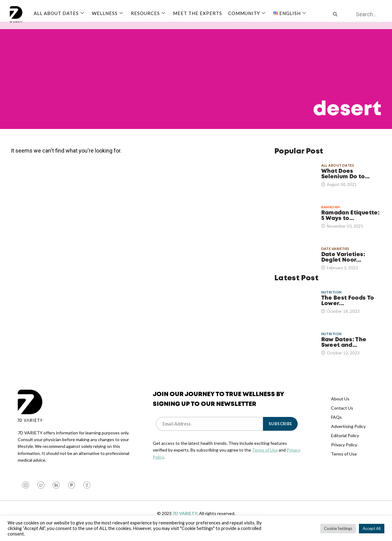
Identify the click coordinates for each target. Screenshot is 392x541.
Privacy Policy (344, 452)
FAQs (336, 424)
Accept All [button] (372, 528)
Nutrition (332, 299)
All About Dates (60, 13)
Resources (149, 13)
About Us (340, 406)
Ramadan (331, 214)
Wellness (108, 13)
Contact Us (342, 415)
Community (248, 13)
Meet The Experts (198, 13)
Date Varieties (335, 256)
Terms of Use (265, 457)
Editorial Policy (345, 443)
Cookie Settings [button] (338, 528)
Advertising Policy (348, 433)
